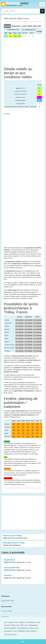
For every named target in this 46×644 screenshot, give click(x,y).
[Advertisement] (23, 52)
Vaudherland (23, 561)
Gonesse (23, 577)
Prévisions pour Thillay (23, 537)
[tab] (7, 26)
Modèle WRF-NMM (8, 601)
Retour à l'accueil (16, 4)
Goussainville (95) (23, 569)
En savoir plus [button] (10, 634)
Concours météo (7, 611)
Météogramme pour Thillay (23, 544)
